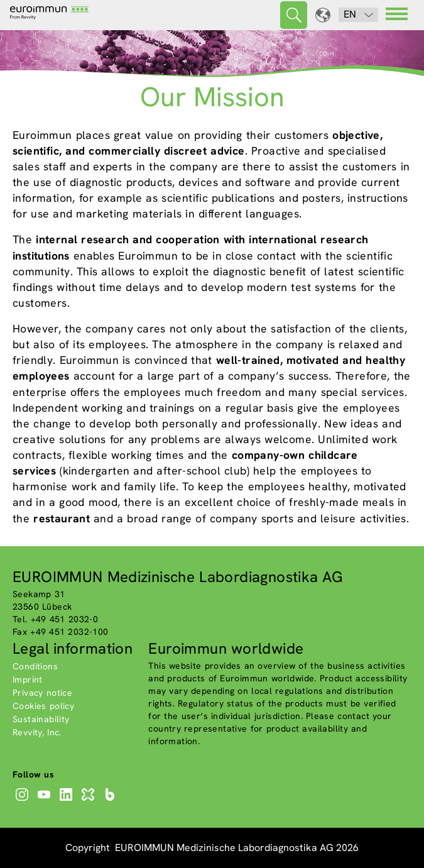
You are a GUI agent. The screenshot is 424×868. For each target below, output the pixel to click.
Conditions (35, 666)
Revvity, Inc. (37, 732)
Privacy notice (42, 693)
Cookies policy (43, 706)
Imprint (28, 679)
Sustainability (41, 719)
